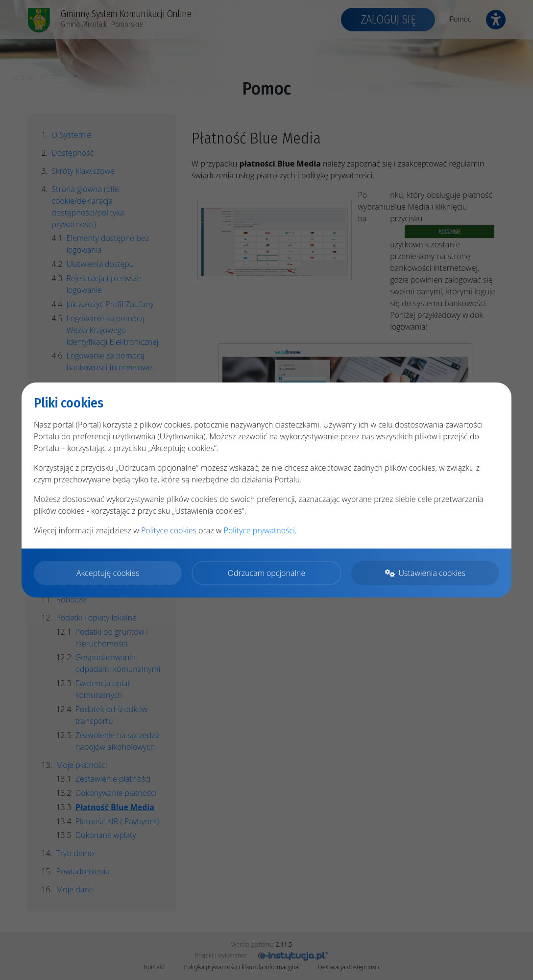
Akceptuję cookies (108, 573)
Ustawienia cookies (425, 573)
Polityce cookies (169, 530)
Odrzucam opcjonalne (266, 573)
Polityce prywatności (259, 530)
